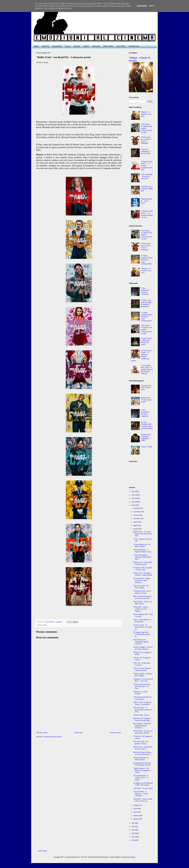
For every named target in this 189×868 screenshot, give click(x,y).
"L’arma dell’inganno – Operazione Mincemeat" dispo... (142, 557)
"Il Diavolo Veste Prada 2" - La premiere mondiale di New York (147, 166)
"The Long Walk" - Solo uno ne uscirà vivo (147, 177)
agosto (136, 522)
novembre (137, 512)
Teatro (86, 46)
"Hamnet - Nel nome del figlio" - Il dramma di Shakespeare (147, 303)
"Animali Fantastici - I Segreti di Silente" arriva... (143, 551)
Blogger (133, 857)
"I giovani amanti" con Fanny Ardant (141, 587)
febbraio (136, 816)
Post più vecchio (115, 733)
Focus (68, 46)
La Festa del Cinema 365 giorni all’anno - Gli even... (142, 686)
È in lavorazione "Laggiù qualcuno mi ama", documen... (142, 580)
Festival (77, 46)
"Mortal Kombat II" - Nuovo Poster (146, 201)
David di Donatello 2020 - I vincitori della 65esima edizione (147, 425)
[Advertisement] (79, 711)
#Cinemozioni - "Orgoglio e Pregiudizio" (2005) (146, 438)
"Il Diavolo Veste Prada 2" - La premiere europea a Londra (147, 214)
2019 (133, 830)
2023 (133, 502)
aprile (136, 809)
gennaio (136, 819)
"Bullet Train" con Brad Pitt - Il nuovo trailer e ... (143, 748)
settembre (137, 519)
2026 (133, 492)
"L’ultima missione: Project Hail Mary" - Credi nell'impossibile (147, 260)
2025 (133, 495)
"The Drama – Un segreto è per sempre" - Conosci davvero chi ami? (147, 128)
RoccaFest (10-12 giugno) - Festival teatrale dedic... (142, 719)
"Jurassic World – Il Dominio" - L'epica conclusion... (140, 794)
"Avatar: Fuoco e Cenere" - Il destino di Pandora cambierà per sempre (142, 356)
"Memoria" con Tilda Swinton (140, 693)
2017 (133, 837)
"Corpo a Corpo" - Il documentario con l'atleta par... (142, 627)
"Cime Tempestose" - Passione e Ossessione (146, 291)
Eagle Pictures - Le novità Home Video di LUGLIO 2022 (142, 534)
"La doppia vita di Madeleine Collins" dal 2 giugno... (143, 784)
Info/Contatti (43, 851)
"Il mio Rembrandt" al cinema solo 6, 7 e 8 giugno (141, 778)
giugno (136, 529)
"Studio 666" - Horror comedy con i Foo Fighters (140, 609)
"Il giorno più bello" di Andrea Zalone (141, 759)
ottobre (136, 515)
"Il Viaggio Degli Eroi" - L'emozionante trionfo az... (141, 634)
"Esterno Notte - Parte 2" (142, 715)
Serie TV (46, 46)
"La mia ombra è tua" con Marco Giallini (142, 545)
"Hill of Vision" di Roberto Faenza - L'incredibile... (142, 703)
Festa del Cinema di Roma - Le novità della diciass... (143, 753)
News (36, 46)
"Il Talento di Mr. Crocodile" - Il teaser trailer (143, 569)
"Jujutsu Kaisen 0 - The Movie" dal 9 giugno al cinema (142, 770)
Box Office (121, 46)
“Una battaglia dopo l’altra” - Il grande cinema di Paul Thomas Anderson (147, 369)
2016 (133, 840)
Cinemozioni (134, 46)
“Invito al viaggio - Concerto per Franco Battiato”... (143, 648)
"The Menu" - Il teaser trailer (143, 788)
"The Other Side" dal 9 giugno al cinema (141, 743)
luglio (136, 525)
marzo (136, 812)
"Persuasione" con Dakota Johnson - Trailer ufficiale (143, 574)
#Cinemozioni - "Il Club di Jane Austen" (146, 400)
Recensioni (57, 46)
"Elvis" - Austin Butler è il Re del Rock (142, 621)
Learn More (142, 6)
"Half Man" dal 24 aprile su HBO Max (147, 189)
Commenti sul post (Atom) (52, 737)
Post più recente (42, 733)
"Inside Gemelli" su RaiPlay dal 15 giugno (143, 675)
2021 (133, 823)
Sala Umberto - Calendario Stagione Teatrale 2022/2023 (142, 726)
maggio (136, 805)
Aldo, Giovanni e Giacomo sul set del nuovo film (142, 597)
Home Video (108, 46)
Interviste (96, 46)
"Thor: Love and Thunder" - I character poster (143, 669)
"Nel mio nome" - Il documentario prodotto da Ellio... (143, 710)
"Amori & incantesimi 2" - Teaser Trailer (146, 151)
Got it (152, 6)
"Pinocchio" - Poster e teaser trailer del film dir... (143, 800)
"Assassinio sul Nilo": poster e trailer (146, 388)
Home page (79, 733)
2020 (133, 827)
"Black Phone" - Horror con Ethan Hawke (142, 603)
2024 (133, 498)
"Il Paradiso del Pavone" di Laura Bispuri (142, 698)
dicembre (137, 508)
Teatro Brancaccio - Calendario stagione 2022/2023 (141, 642)
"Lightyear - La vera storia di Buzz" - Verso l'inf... (143, 680)
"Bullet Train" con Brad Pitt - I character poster (143, 563)
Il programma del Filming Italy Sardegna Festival (142, 764)
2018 (133, 833)
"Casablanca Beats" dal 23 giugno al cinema (142, 592)
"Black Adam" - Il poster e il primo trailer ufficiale (143, 732)
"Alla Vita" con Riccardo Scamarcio (142, 664)
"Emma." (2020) (146, 447)
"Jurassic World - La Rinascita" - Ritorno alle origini (147, 341)
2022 (133, 505)
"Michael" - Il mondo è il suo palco (146, 114)
